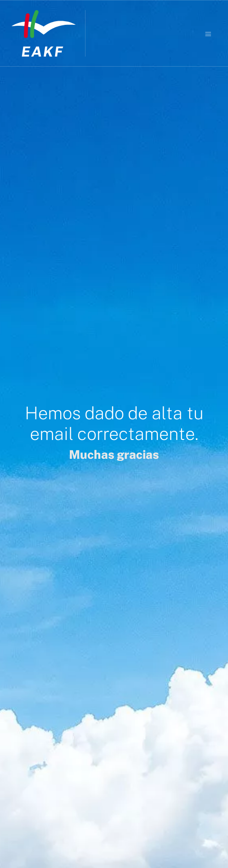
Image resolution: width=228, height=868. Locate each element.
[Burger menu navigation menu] (208, 33)
